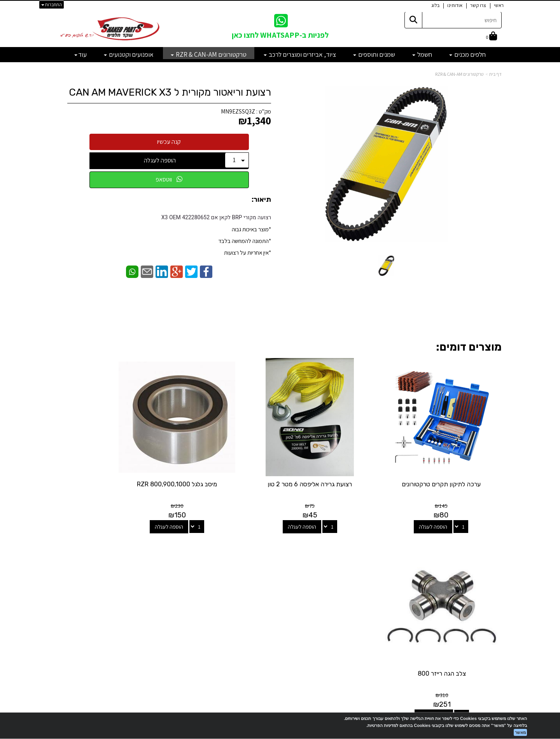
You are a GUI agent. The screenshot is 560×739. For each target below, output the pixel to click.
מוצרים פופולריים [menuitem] (484, 556)
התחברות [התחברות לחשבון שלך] (52, 4)
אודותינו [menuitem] (455, 5)
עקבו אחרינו (280, 544)
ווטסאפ (169, 179)
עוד (80, 54)
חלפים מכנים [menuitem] (467, 54)
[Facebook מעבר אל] (296, 574)
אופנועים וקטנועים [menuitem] (129, 54)
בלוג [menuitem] (435, 5)
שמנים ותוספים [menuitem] (374, 54)
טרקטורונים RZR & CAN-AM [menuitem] (209, 54)
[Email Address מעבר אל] (270, 574)
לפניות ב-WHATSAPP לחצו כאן (280, 35)
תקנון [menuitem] (496, 607)
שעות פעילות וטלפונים (128, 544)
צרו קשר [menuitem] (478, 5)
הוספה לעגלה (160, 160)
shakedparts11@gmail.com (130, 592)
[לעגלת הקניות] (492, 37)
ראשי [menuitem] (499, 5)
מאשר (520, 732)
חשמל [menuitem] (422, 54)
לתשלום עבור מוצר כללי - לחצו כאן (146, 612)
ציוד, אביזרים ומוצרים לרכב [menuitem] (300, 54)
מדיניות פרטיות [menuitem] (486, 615)
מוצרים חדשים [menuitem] (487, 565)
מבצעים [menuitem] (493, 598)
